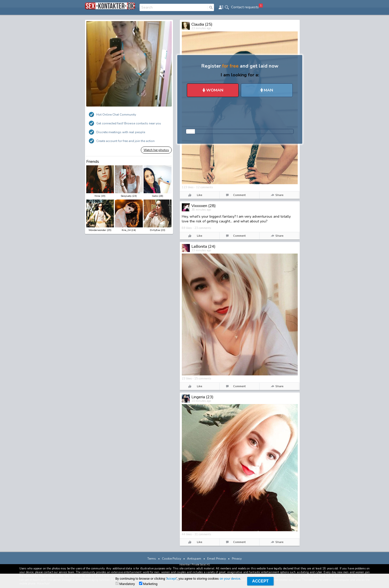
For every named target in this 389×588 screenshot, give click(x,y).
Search (147, 7)
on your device (230, 579)
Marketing (148, 584)
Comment (239, 195)
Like (200, 195)
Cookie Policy (171, 559)
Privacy (237, 559)
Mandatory (125, 584)
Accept (171, 579)
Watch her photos (156, 150)
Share (279, 195)
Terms (152, 559)
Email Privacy (217, 559)
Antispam (194, 559)
